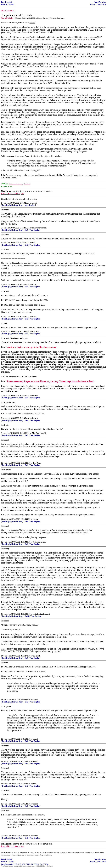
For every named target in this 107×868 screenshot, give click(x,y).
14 (2, 656)
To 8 (26, 838)
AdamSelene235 (40, 542)
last (22, 194)
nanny (36, 519)
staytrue (36, 332)
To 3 (26, 334)
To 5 (26, 702)
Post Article (101, 4)
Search (11, 4)
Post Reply (7, 205)
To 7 (26, 435)
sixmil (35, 203)
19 (2, 804)
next (18, 194)
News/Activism (100, 2)
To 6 (26, 420)
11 (2, 519)
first (3, 194)
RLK (34, 285)
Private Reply (18, 205)
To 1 (26, 230)
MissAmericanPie (39, 228)
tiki (34, 243)
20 (2, 836)
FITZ (35, 761)
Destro (35, 396)
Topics (92, 4)
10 (2, 463)
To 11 (27, 616)
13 (2, 614)
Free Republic (7, 2)
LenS (34, 317)
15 (2, 700)
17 (2, 761)
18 (2, 784)
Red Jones (37, 463)
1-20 (7, 194)
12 (2, 542)
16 (2, 739)
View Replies (30, 205)
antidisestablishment (41, 614)
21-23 (13, 194)
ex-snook (37, 656)
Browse (4, 4)
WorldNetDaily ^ (8, 18)
